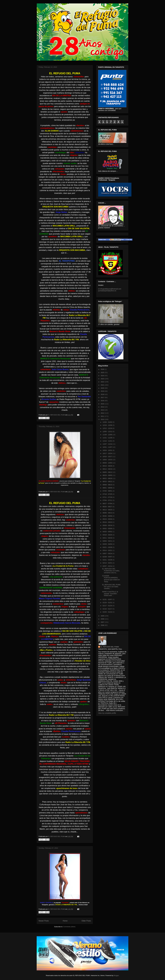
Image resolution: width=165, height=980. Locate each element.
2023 (103, 379)
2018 (103, 394)
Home (65, 921)
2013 (103, 410)
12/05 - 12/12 (107, 432)
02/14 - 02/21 (107, 563)
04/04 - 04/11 (107, 541)
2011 (103, 416)
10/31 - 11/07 (107, 447)
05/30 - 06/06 (107, 516)
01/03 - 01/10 (107, 612)
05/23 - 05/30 (107, 519)
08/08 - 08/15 (107, 485)
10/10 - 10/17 (107, 457)
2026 (103, 369)
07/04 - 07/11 (107, 500)
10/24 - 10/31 (107, 450)
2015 (103, 404)
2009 (103, 616)
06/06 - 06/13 (107, 513)
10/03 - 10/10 (107, 460)
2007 (103, 622)
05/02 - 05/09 (107, 529)
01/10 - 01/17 (107, 609)
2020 (103, 388)
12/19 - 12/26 (107, 425)
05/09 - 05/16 (107, 525)
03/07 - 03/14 (107, 553)
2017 (103, 398)
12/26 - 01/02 (107, 422)
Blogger (116, 975)
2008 (103, 619)
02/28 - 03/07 (107, 557)
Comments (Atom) (69, 927)
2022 (103, 382)
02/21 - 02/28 (107, 560)
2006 (103, 625)
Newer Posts (44, 921)
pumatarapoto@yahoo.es (107, 291)
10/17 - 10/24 (107, 453)
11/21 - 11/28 (107, 438)
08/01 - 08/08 (107, 488)
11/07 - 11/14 (107, 444)
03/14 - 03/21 (107, 550)
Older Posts (86, 921)
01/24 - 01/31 (107, 603)
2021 (103, 385)
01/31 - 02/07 (107, 599)
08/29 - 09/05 (107, 475)
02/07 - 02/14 (107, 566)
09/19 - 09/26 (107, 466)
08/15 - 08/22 (107, 482)
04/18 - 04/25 (107, 535)
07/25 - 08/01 (107, 491)
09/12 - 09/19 (107, 469)
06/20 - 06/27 (107, 507)
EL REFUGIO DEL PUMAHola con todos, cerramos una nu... (111, 571)
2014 (103, 407)
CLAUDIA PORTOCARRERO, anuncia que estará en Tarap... (111, 579)
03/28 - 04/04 (107, 544)
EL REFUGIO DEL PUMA (110, 647)
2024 (103, 376)
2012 (103, 413)
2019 (103, 391)
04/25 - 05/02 (107, 532)
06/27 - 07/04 (107, 504)
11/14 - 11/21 (107, 441)
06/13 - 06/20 (107, 510)
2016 (103, 401)
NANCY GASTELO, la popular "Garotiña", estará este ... (110, 594)
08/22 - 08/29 (107, 478)
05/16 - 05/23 (107, 522)
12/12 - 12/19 (107, 428)
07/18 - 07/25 (107, 494)
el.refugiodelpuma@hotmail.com (110, 289)
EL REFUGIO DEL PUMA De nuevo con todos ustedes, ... (111, 587)
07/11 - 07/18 (107, 497)
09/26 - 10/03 (107, 463)
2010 (103, 419)
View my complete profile (107, 713)
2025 (103, 373)
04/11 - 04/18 (107, 538)
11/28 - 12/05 (107, 435)
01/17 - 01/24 (107, 606)
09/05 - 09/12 (107, 472)
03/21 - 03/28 (107, 547)
